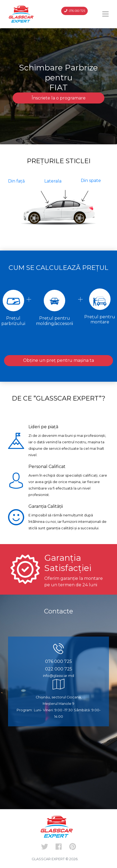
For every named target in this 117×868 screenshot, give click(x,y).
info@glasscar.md (58, 676)
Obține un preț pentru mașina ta (58, 360)
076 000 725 (75, 11)
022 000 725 (59, 669)
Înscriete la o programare (59, 98)
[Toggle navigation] (105, 14)
